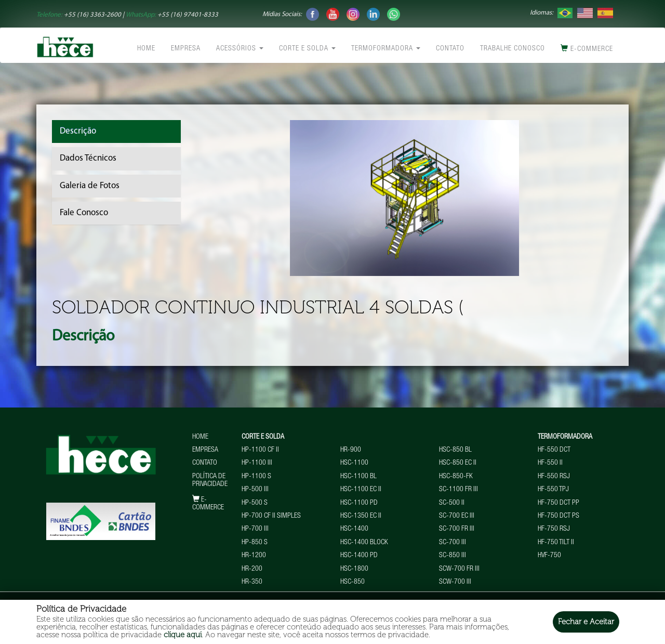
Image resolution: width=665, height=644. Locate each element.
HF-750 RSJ (554, 529)
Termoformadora (386, 49)
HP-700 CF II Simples (271, 516)
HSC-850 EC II (458, 463)
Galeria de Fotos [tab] (90, 186)
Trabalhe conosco (513, 49)
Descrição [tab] (78, 131)
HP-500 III (255, 490)
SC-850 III (453, 556)
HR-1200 (254, 556)
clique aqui (183, 635)
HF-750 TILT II (556, 543)
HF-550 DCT (554, 450)
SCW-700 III (455, 582)
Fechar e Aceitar (586, 622)
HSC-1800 (354, 569)
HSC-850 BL (455, 450)
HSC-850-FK (456, 477)
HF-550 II (550, 463)
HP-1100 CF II (260, 450)
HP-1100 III (257, 463)
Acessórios (240, 49)
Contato (450, 49)
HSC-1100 (354, 463)
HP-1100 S (256, 477)
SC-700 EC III (457, 516)
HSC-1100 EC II (361, 490)
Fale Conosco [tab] (84, 213)
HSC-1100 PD (359, 503)
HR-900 (351, 450)
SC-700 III (453, 543)
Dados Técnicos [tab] (88, 158)
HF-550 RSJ (554, 477)
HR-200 (252, 569)
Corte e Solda (307, 49)
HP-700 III (255, 529)
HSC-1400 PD (359, 556)
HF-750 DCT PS (558, 516)
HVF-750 (549, 556)
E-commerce (587, 49)
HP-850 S (255, 543)
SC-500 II (452, 503)
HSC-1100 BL (358, 477)
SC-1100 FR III (458, 490)
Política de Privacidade (210, 481)
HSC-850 (353, 582)
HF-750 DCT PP (558, 503)
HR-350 (252, 582)
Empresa (186, 49)
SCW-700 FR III (459, 569)
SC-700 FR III (457, 529)
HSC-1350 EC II (361, 516)
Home (146, 49)
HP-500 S (255, 503)
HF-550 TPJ (553, 490)
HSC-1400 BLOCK (364, 543)
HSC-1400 (354, 529)
